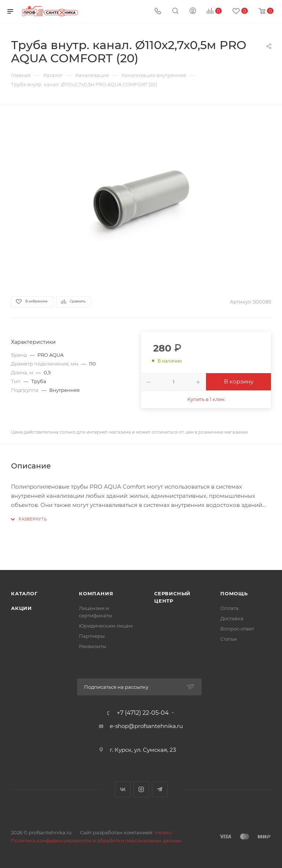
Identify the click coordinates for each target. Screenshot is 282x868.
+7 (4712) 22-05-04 (143, 713)
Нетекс (163, 832)
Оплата (229, 608)
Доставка (232, 618)
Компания (96, 593)
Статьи (229, 639)
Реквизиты (93, 646)
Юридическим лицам (106, 626)
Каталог (24, 593)
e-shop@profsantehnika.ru (146, 726)
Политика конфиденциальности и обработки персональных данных (96, 841)
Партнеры (92, 636)
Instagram (141, 789)
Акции (21, 608)
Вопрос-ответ (237, 629)
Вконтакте (122, 789)
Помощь (234, 593)
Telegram (160, 789)
